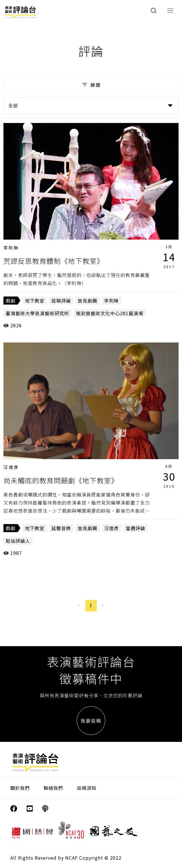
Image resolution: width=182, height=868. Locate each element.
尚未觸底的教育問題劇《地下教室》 (61, 480)
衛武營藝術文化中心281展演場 (110, 313)
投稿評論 (61, 301)
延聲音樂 (61, 528)
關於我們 (20, 788)
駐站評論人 (18, 541)
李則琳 (11, 248)
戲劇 (11, 301)
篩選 (91, 85)
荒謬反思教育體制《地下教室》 (54, 261)
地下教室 (35, 301)
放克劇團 (88, 301)
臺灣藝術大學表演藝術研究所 (37, 313)
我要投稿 (91, 721)
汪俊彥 (11, 467)
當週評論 (135, 528)
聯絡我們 (53, 788)
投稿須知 (87, 788)
